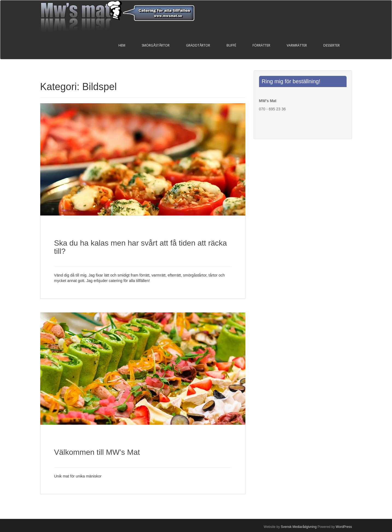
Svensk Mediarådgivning (299, 527)
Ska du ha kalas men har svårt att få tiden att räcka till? (141, 247)
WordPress (344, 527)
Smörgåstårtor (156, 45)
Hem (122, 45)
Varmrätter (297, 45)
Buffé (231, 45)
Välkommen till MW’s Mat (97, 452)
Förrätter (261, 45)
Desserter (332, 45)
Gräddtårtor (198, 45)
